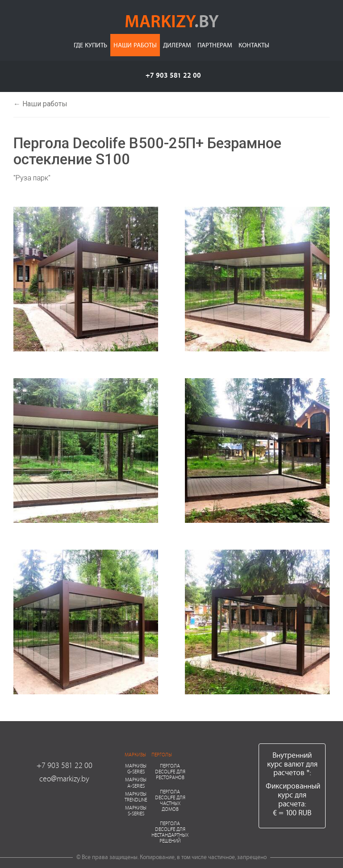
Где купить (90, 45)
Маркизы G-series (136, 768)
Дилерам (177, 45)
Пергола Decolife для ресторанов (170, 771)
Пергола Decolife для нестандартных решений (170, 832)
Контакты (254, 45)
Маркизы (135, 754)
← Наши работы (40, 104)
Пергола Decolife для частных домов (170, 800)
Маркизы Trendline (136, 797)
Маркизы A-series (136, 782)
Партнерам (215, 45)
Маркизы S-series (136, 810)
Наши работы (135, 45)
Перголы (162, 754)
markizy (172, 21)
